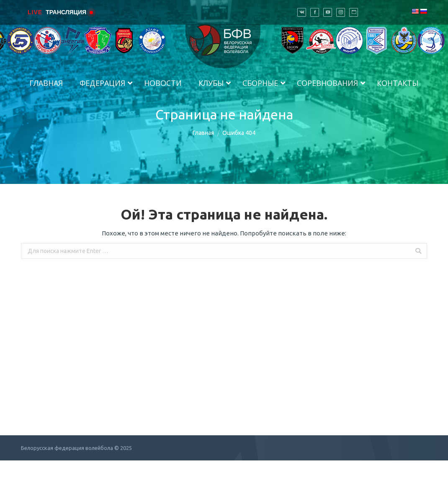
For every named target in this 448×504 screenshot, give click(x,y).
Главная (203, 133)
